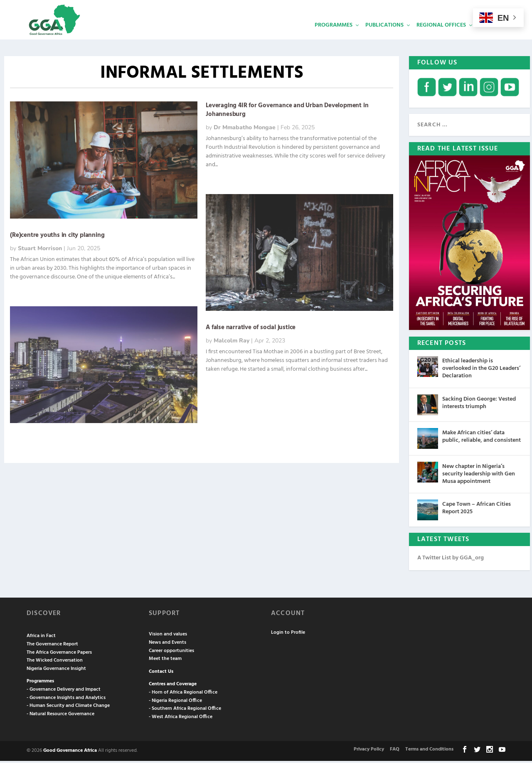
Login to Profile (288, 635)
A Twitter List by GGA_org (451, 560)
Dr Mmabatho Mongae (245, 129)
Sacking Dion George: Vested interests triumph (479, 405)
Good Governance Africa (70, 753)
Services (491, 36)
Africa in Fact (41, 638)
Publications (384, 36)
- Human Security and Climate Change (68, 708)
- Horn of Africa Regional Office (183, 694)
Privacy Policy (369, 751)
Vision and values (168, 636)
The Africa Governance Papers (59, 654)
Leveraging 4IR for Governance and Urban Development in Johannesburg (287, 112)
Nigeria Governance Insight (56, 670)
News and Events (167, 645)
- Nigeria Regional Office (175, 702)
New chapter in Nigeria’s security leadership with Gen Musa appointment (479, 476)
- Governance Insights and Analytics (66, 699)
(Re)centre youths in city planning (57, 237)
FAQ (395, 751)
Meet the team (165, 661)
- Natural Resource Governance (60, 716)
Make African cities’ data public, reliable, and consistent (482, 438)
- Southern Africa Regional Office (185, 711)
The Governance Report (52, 646)
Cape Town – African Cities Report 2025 (477, 510)
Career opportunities (171, 652)
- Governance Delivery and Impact (64, 692)
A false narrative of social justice (251, 330)
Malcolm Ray (232, 343)
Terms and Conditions (429, 751)
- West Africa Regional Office (181, 719)
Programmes (334, 36)
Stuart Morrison (40, 250)
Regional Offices (441, 36)
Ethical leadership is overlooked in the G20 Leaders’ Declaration (481, 370)
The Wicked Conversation (55, 662)
